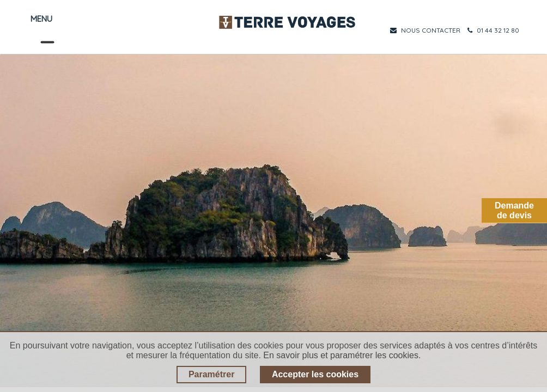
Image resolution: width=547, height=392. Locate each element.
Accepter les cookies (315, 374)
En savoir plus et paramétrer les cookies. (342, 355)
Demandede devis (514, 210)
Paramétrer (212, 374)
